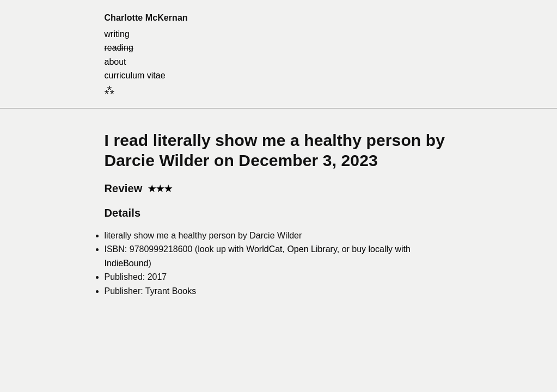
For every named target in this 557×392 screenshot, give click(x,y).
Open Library (312, 249)
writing (117, 34)
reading (119, 48)
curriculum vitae (135, 75)
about (115, 62)
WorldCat (264, 249)
